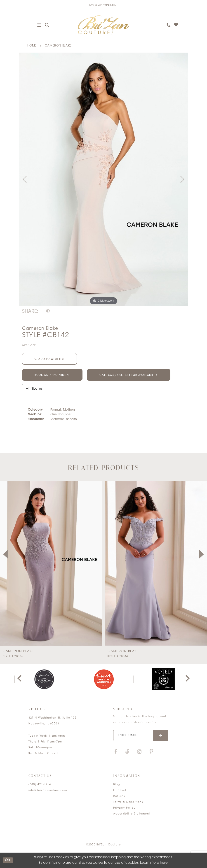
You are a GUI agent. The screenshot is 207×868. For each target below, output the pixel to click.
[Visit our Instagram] (139, 752)
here (164, 863)
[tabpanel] (103, 179)
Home (32, 46)
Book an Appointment (52, 375)
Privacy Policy (124, 808)
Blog (116, 785)
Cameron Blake (58, 46)
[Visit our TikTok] (127, 752)
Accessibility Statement (132, 814)
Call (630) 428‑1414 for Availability (129, 375)
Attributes (34, 389)
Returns (119, 796)
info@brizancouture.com (48, 790)
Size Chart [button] (29, 345)
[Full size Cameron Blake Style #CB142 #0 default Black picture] (103, 179)
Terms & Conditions (128, 802)
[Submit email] (161, 735)
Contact (120, 790)
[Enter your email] (141, 735)
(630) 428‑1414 (40, 785)
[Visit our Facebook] (116, 752)
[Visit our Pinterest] (151, 752)
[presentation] (51, 564)
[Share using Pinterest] (48, 312)
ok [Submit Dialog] (8, 860)
